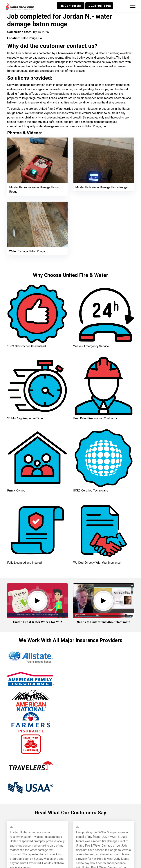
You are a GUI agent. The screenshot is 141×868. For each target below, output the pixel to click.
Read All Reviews (71, 861)
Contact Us (71, 6)
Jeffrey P (17, 752)
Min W (48, 838)
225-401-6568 (99, 6)
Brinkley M (84, 756)
